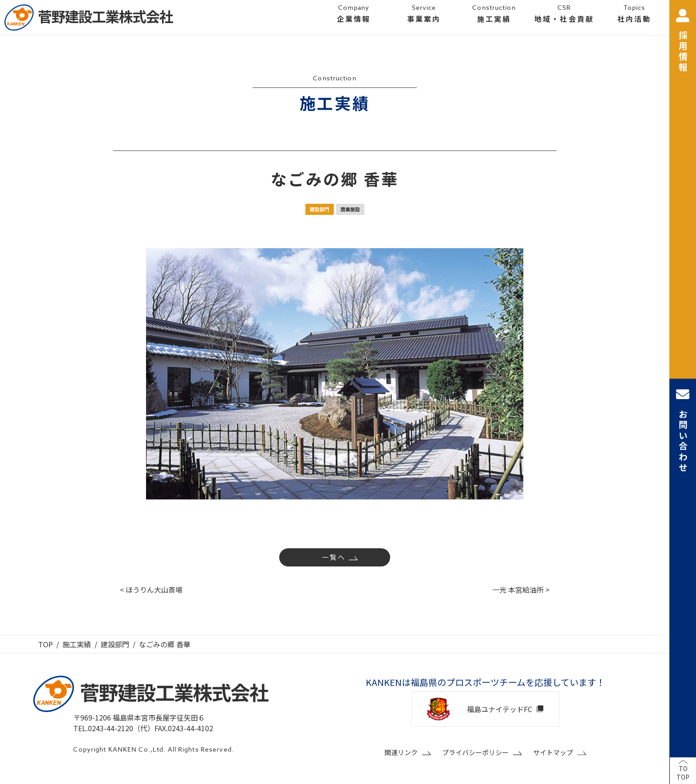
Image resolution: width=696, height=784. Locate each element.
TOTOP (683, 773)
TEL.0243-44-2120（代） (114, 728)
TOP (45, 644)
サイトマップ (553, 752)
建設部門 (320, 209)
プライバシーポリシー (475, 752)
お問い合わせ (683, 430)
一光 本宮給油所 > (521, 590)
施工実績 (77, 644)
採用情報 (683, 41)
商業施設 (350, 209)
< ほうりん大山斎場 (151, 590)
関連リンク (401, 752)
